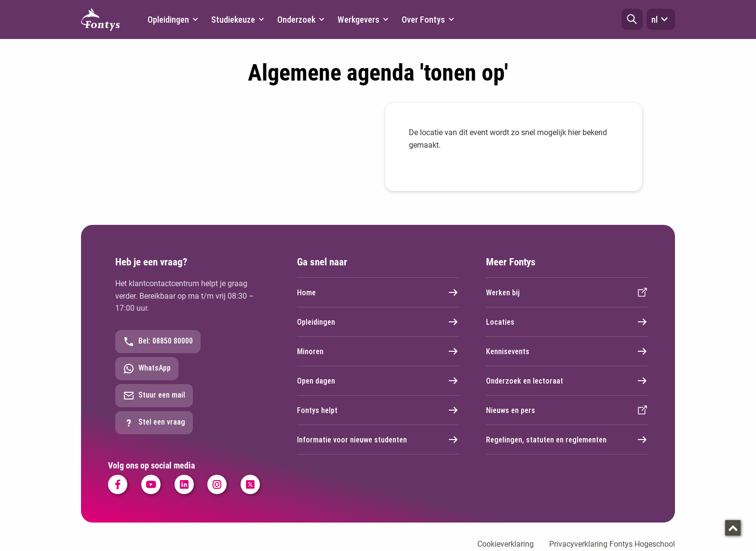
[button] (632, 19)
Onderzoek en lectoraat (567, 381)
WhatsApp (147, 369)
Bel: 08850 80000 (158, 342)
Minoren (378, 351)
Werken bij (567, 292)
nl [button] (661, 19)
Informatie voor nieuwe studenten (378, 440)
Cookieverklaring (506, 544)
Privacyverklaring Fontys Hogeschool (612, 544)
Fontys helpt (378, 410)
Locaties (567, 322)
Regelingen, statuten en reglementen (567, 440)
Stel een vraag (154, 423)
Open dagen (378, 381)
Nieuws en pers (567, 410)
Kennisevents (567, 351)
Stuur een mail (154, 396)
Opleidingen (378, 322)
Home (378, 292)
